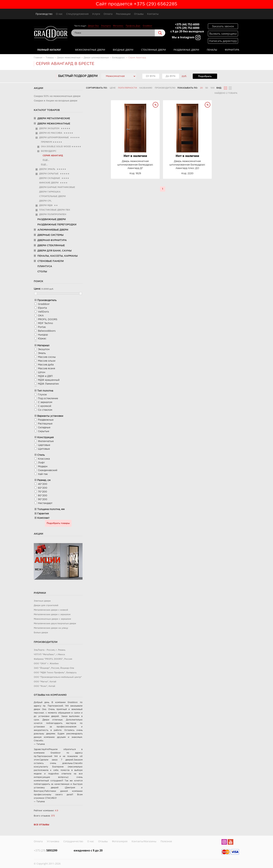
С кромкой (45, 406)
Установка (53, 841)
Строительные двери (52, 196)
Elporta (42, 308)
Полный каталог (49, 50)
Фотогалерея (120, 841)
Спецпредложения (77, 14)
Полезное (166, 841)
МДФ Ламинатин (48, 384)
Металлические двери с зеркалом (52, 615)
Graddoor (147, 26)
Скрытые (44, 431)
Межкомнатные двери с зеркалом (52, 619)
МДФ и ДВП (45, 376)
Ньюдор (43, 335)
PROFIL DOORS (48, 319)
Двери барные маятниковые (57, 187)
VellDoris (43, 312)
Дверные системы (50, 235)
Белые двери (41, 633)
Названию (146, 88)
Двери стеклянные (51, 246)
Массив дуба (46, 365)
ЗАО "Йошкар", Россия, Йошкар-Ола (54, 668)
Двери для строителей (46, 605)
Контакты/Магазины (144, 841)
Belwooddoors (47, 331)
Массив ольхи (47, 361)
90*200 (43, 499)
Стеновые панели (51, 261)
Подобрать (205, 76)
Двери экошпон (49, 129)
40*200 (43, 484)
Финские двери (49, 183)
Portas (42, 327)
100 (212, 88)
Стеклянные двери (153, 50)
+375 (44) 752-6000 (187, 24)
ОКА (41, 316)
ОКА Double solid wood (56, 147)
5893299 (46, 850)
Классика (44, 459)
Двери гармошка (50, 192)
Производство (44, 14)
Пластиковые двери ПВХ (55, 210)
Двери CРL (45, 201)
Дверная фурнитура (52, 240)
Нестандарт (45, 503)
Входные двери (123, 50)
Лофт (41, 463)
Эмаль (42, 353)
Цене (113, 88)
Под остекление (48, 399)
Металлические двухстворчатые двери (55, 624)
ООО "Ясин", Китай (44, 686)
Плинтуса (45, 266)
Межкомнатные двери (90, 50)
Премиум (46, 142)
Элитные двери (42, 601)
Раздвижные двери (186, 50)
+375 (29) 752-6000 (187, 28)
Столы (42, 272)
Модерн (43, 467)
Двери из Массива (51, 133)
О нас (59, 14)
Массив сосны (47, 357)
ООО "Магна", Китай (45, 682)
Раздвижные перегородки (57, 225)
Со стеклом (45, 410)
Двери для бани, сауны (54, 251)
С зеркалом (45, 402)
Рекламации (123, 14)
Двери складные (50, 178)
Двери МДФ (46, 205)
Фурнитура (232, 50)
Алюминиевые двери (53, 230)
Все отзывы (42, 825)
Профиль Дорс (133, 26)
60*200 (43, 488)
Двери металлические (54, 119)
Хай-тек (43, 474)
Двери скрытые (49, 174)
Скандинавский (48, 470)
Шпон (42, 372)
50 (207, 88)
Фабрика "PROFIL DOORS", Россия (53, 659)
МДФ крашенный (49, 380)
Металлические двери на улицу (51, 628)
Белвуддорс (49, 151)
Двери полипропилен (53, 214)
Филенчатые (46, 441)
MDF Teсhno (45, 323)
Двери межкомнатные (54, 124)
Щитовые (44, 449)
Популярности (127, 88)
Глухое (42, 395)
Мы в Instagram (186, 38)
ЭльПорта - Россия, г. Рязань (50, 650)
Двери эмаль (47, 169)
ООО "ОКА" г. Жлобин (46, 664)
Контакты (153, 14)
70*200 (42, 492)
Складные (44, 428)
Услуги (96, 14)
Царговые (44, 445)
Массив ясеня (46, 369)
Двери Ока (93, 26)
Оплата (108, 14)
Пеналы (212, 50)
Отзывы (139, 14)
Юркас (42, 339)
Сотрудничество (73, 841)
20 (201, 88)
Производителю (165, 88)
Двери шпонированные (54, 138)
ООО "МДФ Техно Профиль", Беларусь (55, 673)
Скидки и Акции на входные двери (56, 101)
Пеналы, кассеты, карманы (58, 256)
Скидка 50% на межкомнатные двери (57, 96)
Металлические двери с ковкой (51, 610)
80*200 (43, 496)
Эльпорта (106, 26)
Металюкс (118, 26)
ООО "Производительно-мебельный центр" (58, 677)
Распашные (45, 424)
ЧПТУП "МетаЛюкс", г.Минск (49, 655)
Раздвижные (46, 420)
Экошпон (44, 349)
